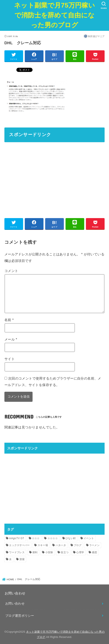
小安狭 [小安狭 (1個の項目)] (49, 552)
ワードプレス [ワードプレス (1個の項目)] (17, 552)
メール (11, 339)
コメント (11, 271)
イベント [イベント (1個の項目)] (89, 538)
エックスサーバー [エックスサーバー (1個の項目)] (19, 545)
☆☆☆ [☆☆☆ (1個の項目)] (36, 538)
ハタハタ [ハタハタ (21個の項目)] (61, 545)
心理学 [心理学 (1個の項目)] (80, 552)
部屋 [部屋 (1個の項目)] (22, 559)
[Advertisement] (55, 176)
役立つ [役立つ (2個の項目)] (65, 552)
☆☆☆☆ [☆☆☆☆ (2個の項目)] (53, 538)
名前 (9, 320)
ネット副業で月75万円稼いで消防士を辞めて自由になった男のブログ (54, 15)
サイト (10, 359)
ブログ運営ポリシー (20, 616)
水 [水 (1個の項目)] (10, 559)
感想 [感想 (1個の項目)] (94, 552)
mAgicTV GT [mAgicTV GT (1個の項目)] (17, 538)
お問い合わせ (15, 604)
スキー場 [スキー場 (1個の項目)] (43, 545)
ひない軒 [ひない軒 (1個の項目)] (71, 538)
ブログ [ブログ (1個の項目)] (78, 545)
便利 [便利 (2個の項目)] (35, 552)
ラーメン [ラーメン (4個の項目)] (94, 545)
